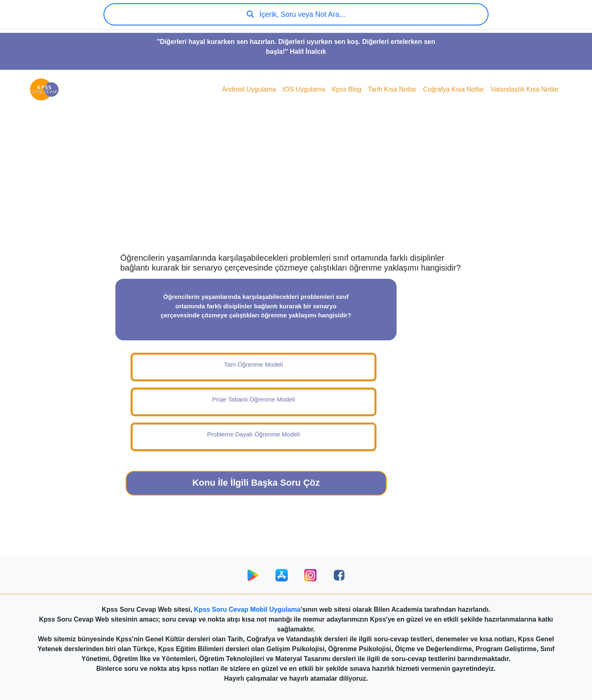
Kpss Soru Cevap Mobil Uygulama (248, 609)
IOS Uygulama (304, 89)
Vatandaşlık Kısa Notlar (525, 89)
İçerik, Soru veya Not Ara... (296, 14)
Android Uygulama (249, 89)
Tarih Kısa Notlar (392, 89)
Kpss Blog (346, 89)
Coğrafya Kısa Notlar (453, 89)
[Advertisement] (296, 187)
